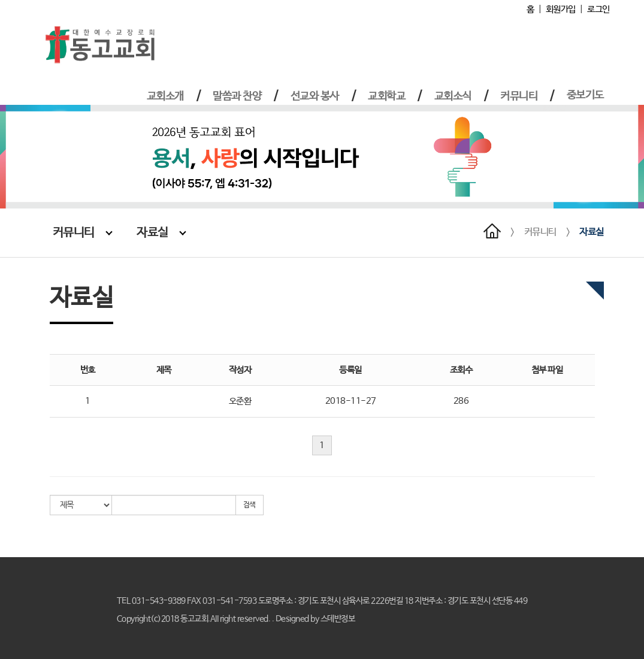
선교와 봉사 (315, 96)
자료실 (161, 233)
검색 (250, 505)
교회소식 (453, 96)
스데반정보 (338, 619)
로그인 (598, 9)
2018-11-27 (351, 401)
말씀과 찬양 (237, 96)
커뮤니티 (519, 96)
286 (461, 401)
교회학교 (386, 96)
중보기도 (585, 95)
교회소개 (165, 96)
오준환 (240, 401)
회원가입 (561, 9)
